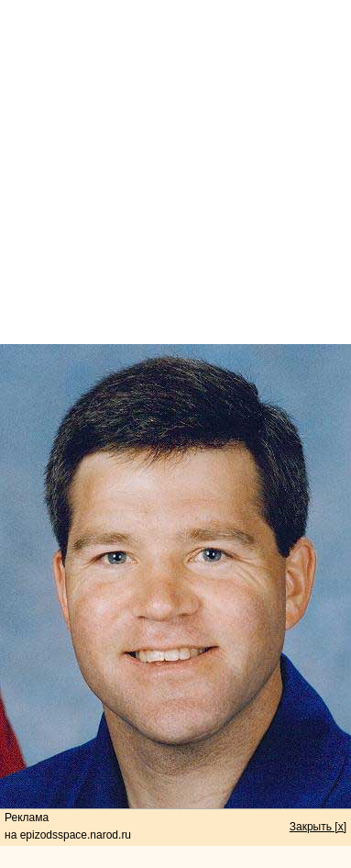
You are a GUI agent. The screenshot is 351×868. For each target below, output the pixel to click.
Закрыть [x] (318, 827)
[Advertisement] (175, 172)
